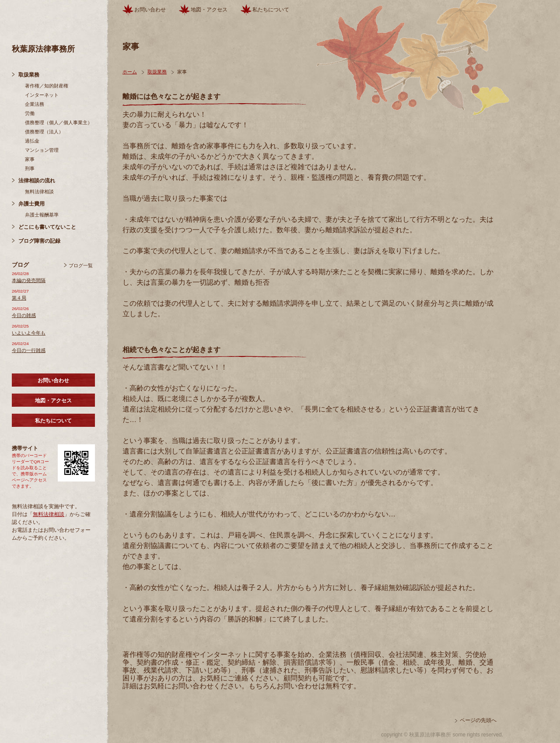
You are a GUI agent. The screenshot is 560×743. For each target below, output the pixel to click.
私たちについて (53, 421)
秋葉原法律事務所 (43, 49)
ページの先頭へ (478, 720)
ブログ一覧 (81, 265)
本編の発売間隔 (29, 280)
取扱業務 (29, 75)
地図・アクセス (53, 401)
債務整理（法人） (44, 132)
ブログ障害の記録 (39, 241)
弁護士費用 (31, 204)
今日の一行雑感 (29, 350)
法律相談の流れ (37, 181)
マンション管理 (42, 150)
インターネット (42, 95)
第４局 (19, 298)
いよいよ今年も (29, 333)
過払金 (32, 141)
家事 (30, 159)
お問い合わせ (53, 380)
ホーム (130, 72)
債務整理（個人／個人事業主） (59, 122)
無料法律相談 (39, 192)
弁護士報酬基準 (42, 215)
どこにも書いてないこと (47, 227)
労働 (30, 113)
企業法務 (35, 104)
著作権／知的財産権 (47, 86)
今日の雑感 (24, 315)
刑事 (30, 168)
